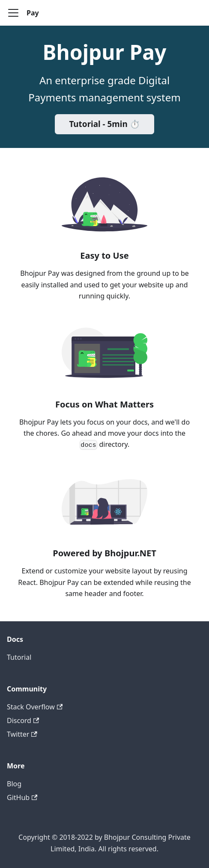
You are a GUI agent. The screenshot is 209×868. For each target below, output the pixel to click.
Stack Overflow (35, 707)
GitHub (22, 797)
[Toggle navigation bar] (13, 13)
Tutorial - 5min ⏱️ (104, 124)
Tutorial (19, 657)
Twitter (22, 734)
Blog (14, 784)
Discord (23, 720)
